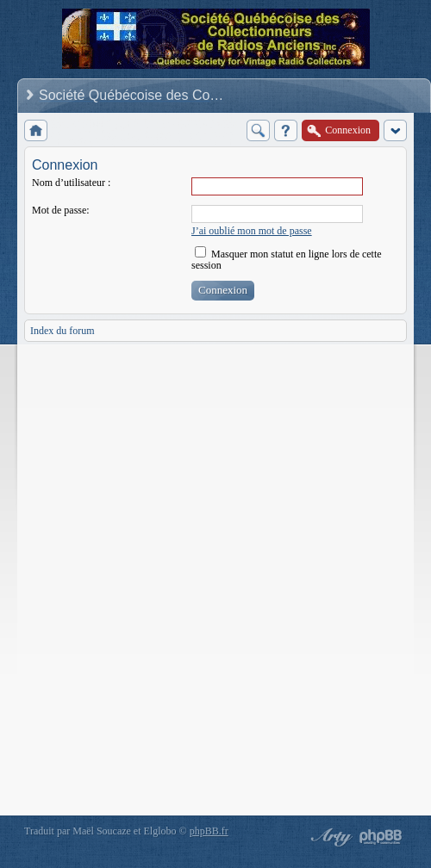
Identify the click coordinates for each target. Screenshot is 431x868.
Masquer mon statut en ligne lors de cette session (287, 260)
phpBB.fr (209, 831)
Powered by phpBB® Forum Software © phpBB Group (381, 837)
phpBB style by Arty (329, 837)
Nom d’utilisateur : (71, 183)
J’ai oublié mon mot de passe (252, 231)
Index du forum (62, 331)
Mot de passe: (61, 210)
